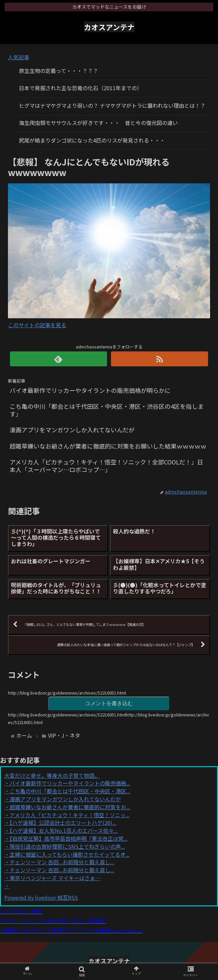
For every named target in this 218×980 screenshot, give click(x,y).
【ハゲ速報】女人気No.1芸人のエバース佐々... (64, 830)
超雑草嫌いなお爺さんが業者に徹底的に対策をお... (70, 807)
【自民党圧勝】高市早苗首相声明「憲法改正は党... (69, 838)
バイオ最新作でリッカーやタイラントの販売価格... (70, 783)
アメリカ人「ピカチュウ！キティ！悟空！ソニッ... (70, 815)
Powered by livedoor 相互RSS (41, 897)
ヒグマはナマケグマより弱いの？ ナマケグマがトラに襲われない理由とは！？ (112, 105)
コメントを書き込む (109, 703)
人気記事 (19, 57)
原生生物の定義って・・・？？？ (58, 71)
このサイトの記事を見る (37, 325)
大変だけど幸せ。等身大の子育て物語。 (52, 775)
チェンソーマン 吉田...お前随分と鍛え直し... (62, 862)
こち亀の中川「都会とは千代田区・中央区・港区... (70, 791)
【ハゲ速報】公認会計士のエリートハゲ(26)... (63, 823)
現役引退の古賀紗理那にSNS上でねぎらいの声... (67, 846)
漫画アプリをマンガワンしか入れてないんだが (65, 799)
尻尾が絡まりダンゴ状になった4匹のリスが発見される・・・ (92, 140)
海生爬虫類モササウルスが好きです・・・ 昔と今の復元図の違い (98, 123)
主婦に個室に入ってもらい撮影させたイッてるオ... (70, 854)
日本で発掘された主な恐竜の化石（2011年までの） (81, 88)
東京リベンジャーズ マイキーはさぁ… (55, 878)
